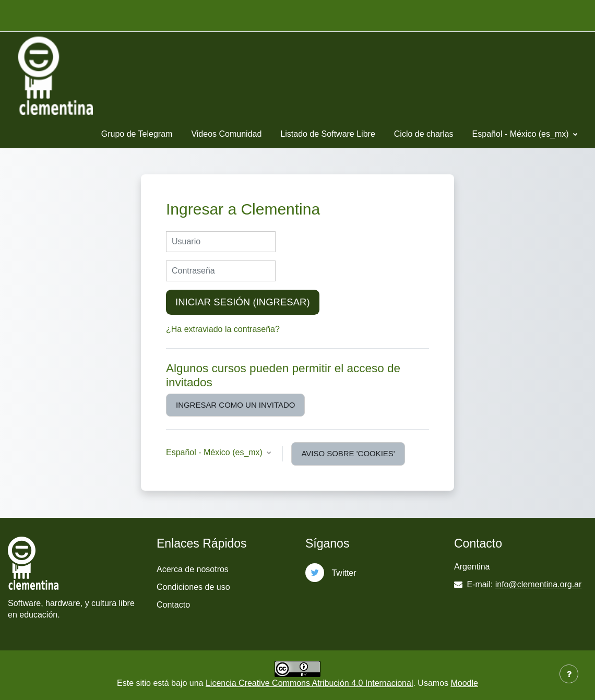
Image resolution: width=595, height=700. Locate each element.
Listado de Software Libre (328, 134)
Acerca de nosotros (193, 569)
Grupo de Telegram (137, 134)
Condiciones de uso (193, 587)
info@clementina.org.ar (539, 584)
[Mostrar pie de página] (569, 674)
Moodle (464, 683)
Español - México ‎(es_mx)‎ (522, 134)
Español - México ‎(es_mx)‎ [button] (215, 452)
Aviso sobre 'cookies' (348, 453)
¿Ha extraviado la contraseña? (223, 329)
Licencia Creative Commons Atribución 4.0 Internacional (310, 683)
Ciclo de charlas (424, 134)
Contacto (173, 605)
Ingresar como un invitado (235, 405)
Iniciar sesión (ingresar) (243, 302)
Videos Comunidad (226, 134)
